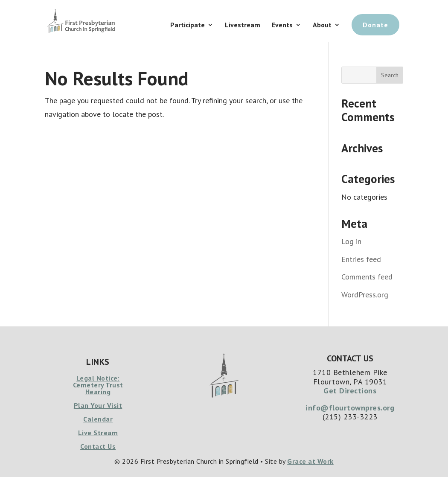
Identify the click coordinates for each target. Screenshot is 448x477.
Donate (375, 25)
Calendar (98, 419)
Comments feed (367, 277)
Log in (351, 241)
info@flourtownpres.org (350, 408)
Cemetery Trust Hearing (98, 388)
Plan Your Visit (98, 405)
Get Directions (350, 391)
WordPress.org (365, 295)
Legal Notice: (98, 378)
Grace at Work (310, 461)
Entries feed (361, 259)
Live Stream (98, 433)
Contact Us (98, 446)
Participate (188, 25)
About (322, 25)
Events (282, 25)
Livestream (243, 25)
